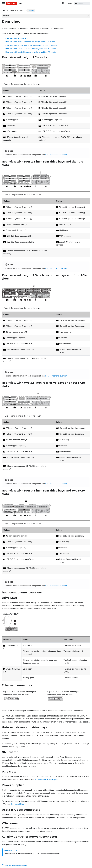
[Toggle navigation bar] (4, 3)
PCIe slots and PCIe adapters (47, 779)
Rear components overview (56, 155)
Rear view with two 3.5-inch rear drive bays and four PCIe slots (31, 49)
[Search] (82, 3)
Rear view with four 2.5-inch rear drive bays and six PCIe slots (30, 42)
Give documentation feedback (15, 865)
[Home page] (4, 10)
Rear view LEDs (17, 804)
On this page (8, 16)
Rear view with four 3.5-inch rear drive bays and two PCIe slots (31, 52)
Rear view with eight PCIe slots (18, 38)
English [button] (66, 3)
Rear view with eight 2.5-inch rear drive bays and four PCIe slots (31, 45)
